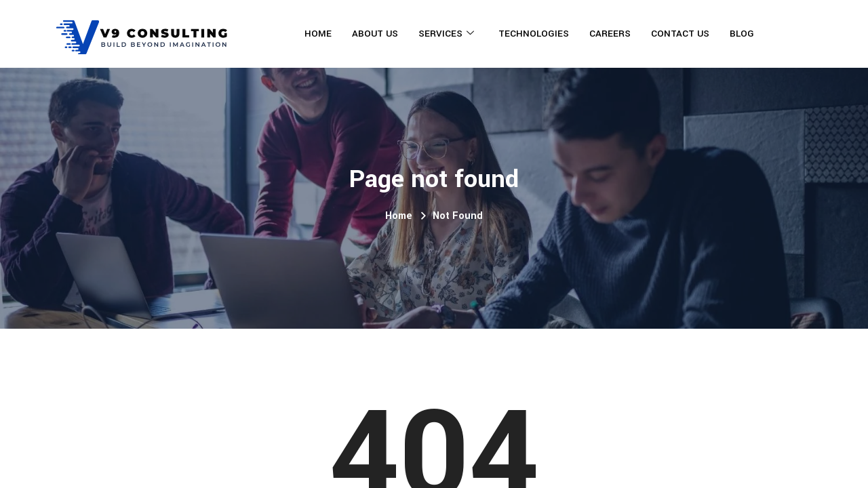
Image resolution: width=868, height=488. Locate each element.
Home (318, 34)
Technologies (534, 34)
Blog (742, 34)
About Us (375, 34)
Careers (610, 34)
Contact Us (680, 34)
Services (446, 34)
